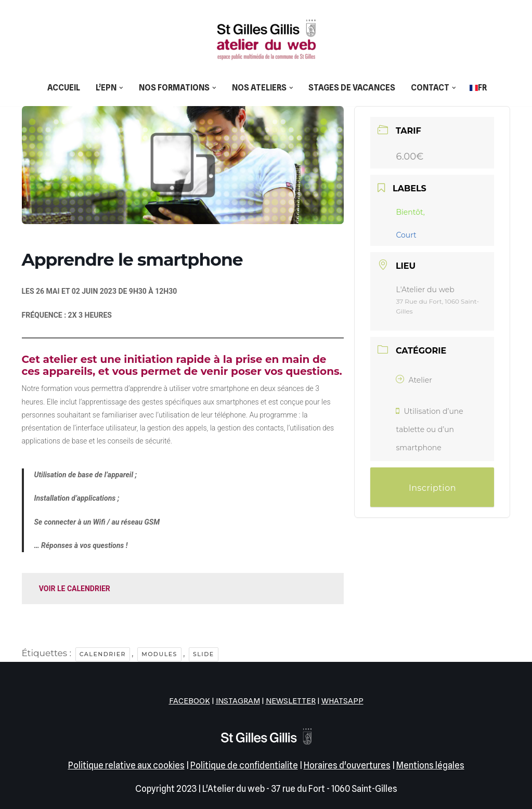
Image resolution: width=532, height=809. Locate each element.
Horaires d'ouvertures (347, 765)
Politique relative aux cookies (126, 765)
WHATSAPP (342, 701)
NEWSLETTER (291, 701)
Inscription (432, 488)
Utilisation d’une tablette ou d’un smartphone (429, 429)
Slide (204, 654)
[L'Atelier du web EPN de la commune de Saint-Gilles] (266, 40)
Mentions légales (430, 765)
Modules (159, 654)
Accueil (64, 88)
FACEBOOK (190, 701)
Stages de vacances (352, 88)
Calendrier (103, 654)
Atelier (414, 380)
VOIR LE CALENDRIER (75, 589)
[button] (121, 88)
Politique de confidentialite (244, 765)
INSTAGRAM (238, 701)
